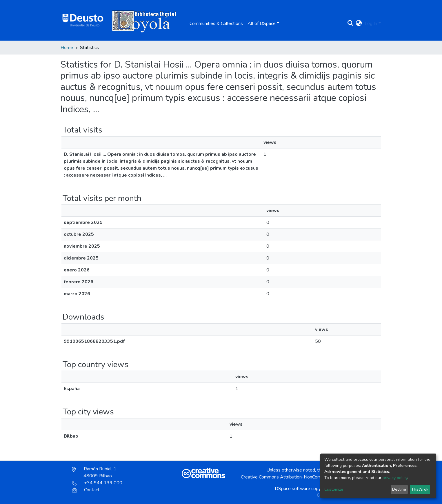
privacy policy (395, 478)
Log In (371, 23)
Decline (399, 489)
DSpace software (292, 489)
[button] (359, 23)
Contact (86, 490)
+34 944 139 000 (97, 483)
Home (67, 48)
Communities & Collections (216, 23)
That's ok (420, 489)
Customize (334, 489)
